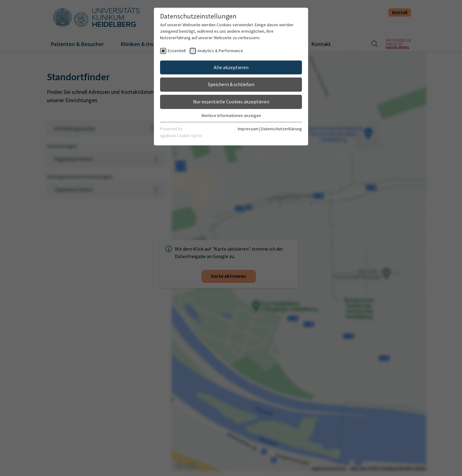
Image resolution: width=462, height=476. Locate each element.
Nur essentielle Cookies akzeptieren (231, 102)
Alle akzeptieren (231, 67)
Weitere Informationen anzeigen (231, 115)
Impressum (248, 129)
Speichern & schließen (231, 84)
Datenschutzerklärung (282, 129)
